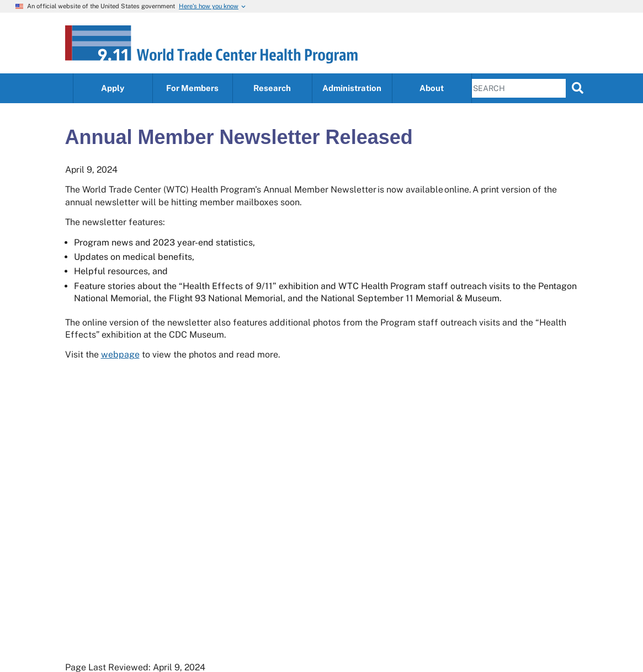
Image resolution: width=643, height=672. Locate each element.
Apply (113, 88)
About (432, 88)
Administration (352, 88)
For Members (192, 88)
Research (272, 88)
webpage (120, 354)
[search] (578, 87)
